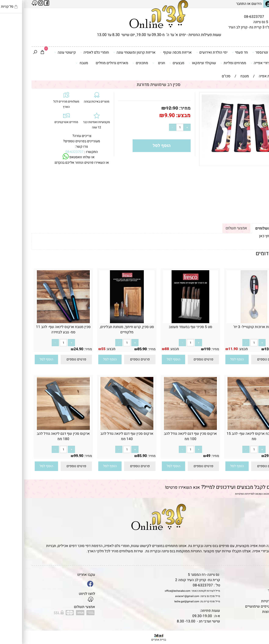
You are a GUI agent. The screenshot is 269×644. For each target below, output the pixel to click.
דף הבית (253, 575)
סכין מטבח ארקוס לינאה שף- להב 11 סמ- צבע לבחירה (39, 330)
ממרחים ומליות (209, 63)
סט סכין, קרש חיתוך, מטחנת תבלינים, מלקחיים (103, 330)
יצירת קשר (252, 591)
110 (183, 349)
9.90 (145, 116)
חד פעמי (216, 52)
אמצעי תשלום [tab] (212, 228)
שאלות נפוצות (249, 612)
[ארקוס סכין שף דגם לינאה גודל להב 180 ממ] (39, 429)
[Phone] (259, 615)
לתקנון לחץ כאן (246, 236)
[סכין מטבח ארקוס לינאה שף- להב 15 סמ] (230, 429)
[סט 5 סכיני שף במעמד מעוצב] (166, 322)
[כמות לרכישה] (156, 127)
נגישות (254, 596)
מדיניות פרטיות (248, 601)
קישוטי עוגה (41, 52)
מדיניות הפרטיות (220, 494)
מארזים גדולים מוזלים (88, 63)
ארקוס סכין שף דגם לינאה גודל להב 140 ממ (103, 436)
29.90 (245, 456)
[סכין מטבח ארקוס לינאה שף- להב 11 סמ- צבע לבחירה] (39, 322)
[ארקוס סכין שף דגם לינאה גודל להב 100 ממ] (166, 429)
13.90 (245, 349)
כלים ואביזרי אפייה (242, 63)
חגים (134, 63)
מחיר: (160, 108)
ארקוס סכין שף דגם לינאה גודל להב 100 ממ (166, 436)
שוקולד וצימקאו (178, 63)
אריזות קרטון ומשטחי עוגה (110, 52)
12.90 (148, 108)
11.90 (209, 349)
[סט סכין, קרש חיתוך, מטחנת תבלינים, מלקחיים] (103, 322)
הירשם (232, 4)
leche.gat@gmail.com (163, 601)
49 (184, 456)
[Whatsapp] (259, 634)
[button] (213, 359)
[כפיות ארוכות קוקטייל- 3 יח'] (230, 322)
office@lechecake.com (153, 591)
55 (79, 349)
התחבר (217, 4)
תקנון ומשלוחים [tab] (244, 228)
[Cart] (18, 53)
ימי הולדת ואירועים (188, 52)
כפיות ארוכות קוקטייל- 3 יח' (230, 327)
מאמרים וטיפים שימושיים (240, 606)
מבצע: (159, 116)
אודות (255, 585)
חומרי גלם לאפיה (70, 52)
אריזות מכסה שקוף (152, 52)
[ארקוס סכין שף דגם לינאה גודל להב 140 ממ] (103, 429)
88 (143, 349)
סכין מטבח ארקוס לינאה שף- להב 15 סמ (230, 436)
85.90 (118, 349)
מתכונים (116, 63)
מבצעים (153, 63)
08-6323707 (230, 17)
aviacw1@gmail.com (163, 596)
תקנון (255, 580)
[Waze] (259, 625)
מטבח (58, 63)
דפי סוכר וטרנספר (243, 52)
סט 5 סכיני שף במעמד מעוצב (166, 327)
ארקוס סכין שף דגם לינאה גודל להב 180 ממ (39, 436)
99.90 (54, 456)
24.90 (54, 349)
